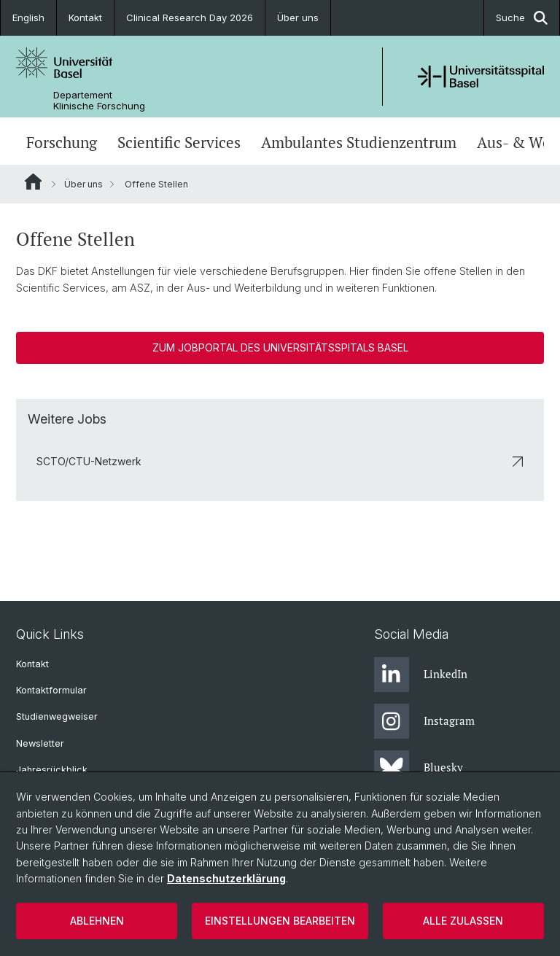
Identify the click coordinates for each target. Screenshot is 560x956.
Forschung (62, 143)
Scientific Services (179, 143)
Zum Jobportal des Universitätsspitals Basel (280, 347)
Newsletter (40, 743)
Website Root (33, 182)
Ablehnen (97, 921)
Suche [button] (522, 18)
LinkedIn (421, 675)
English (28, 18)
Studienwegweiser (57, 716)
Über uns (298, 18)
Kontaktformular (51, 690)
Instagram (424, 721)
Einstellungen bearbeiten (280, 921)
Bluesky (419, 768)
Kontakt (85, 18)
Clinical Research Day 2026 (190, 18)
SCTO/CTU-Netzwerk (280, 461)
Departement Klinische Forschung (99, 101)
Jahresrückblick (52, 770)
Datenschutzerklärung (226, 878)
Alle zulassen (463, 921)
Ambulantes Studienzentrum (359, 143)
